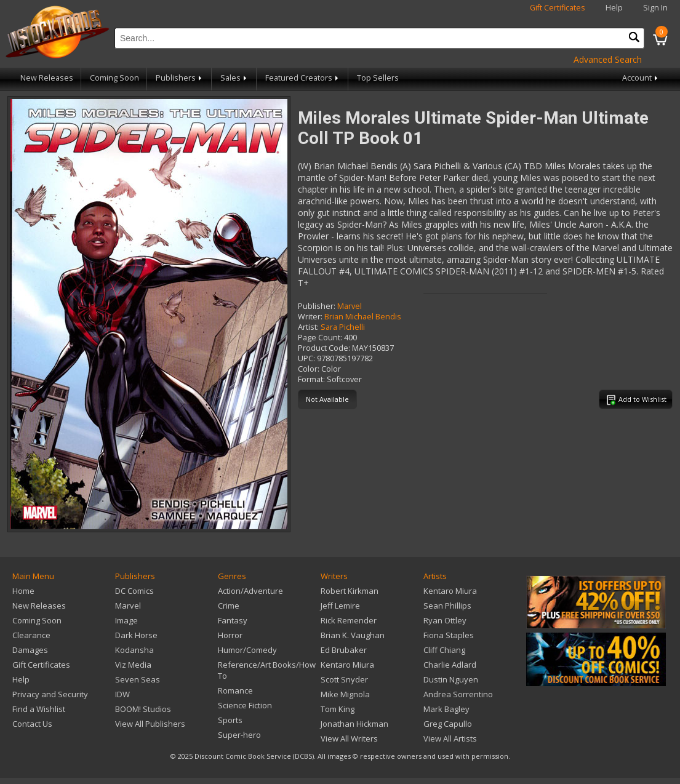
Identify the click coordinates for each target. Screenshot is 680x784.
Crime (229, 606)
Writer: (310, 317)
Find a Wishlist (39, 709)
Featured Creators (303, 78)
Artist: (308, 327)
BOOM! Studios (143, 709)
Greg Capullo (448, 724)
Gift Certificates (558, 8)
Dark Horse (136, 635)
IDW (122, 694)
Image (126, 620)
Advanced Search (608, 59)
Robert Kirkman (350, 591)
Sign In (655, 8)
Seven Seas (138, 679)
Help (614, 8)
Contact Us (32, 724)
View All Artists (450, 738)
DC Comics (134, 591)
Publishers (180, 78)
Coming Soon (114, 78)
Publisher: (317, 306)
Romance (235, 690)
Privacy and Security (50, 694)
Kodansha (134, 650)
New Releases (47, 78)
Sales (234, 78)
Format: (311, 379)
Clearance (31, 635)
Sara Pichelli (343, 327)
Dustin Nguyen (451, 679)
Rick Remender (349, 620)
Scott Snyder (344, 679)
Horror (230, 635)
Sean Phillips (447, 606)
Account (641, 78)
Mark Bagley (446, 709)
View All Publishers (150, 724)
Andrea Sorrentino (458, 694)
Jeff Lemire (340, 606)
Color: (309, 369)
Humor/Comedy (247, 650)
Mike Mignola (345, 694)
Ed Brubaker (344, 650)
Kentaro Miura (347, 665)
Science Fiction (245, 705)
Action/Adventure (250, 591)
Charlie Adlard (450, 665)
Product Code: (324, 348)
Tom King (338, 709)
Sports (230, 720)
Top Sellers (378, 78)
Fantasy (233, 620)
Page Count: (320, 338)
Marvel (350, 306)
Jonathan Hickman (354, 724)
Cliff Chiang (444, 650)
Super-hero (239, 735)
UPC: (306, 358)
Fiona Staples (449, 635)
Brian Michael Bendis (363, 317)
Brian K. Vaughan (353, 635)
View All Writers (349, 738)
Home (23, 591)
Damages (30, 650)
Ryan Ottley (445, 620)
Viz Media (133, 665)
